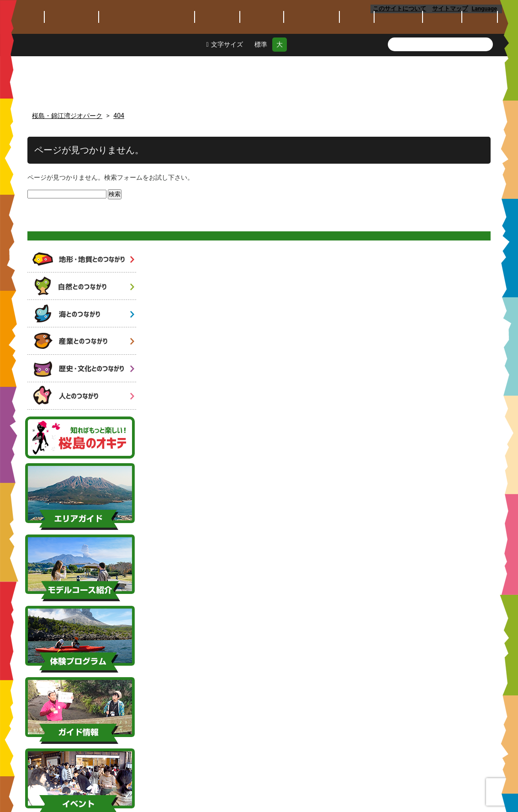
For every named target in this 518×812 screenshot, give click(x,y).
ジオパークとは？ (71, 65)
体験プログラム (312, 65)
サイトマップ (450, 8)
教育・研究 (398, 65)
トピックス (25, 65)
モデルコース (262, 65)
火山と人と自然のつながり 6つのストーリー (81, 164)
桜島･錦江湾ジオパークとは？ (147, 65)
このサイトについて (400, 8)
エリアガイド (217, 65)
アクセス (480, 65)
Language (487, 8)
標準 (261, 92)
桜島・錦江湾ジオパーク (128, 24)
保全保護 (442, 65)
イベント (357, 65)
